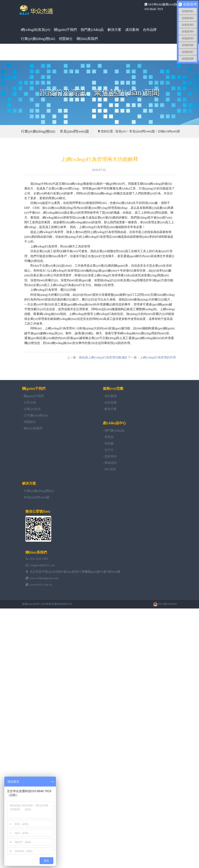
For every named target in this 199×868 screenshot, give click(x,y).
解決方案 (114, 30)
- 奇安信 (108, 437)
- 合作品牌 (110, 403)
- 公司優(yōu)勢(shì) (35, 415)
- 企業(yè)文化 (32, 409)
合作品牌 (150, 30)
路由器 (122, 232)
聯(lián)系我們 (87, 39)
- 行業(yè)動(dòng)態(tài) (38, 491)
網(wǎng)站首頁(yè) (36, 30)
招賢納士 (66, 39)
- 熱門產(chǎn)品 (114, 431)
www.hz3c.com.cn (41, 585)
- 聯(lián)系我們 (32, 428)
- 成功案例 (110, 396)
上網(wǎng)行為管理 (92, 227)
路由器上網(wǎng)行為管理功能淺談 (103, 357)
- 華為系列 (110, 463)
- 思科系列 (110, 456)
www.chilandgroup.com (44, 578)
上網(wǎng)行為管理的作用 (158, 357)
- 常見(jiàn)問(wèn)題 (36, 497)
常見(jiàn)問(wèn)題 (74, 131)
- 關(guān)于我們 (33, 396)
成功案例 (132, 30)
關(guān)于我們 (65, 30)
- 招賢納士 (29, 422)
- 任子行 (108, 450)
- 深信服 (108, 443)
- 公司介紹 (29, 403)
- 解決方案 (110, 409)
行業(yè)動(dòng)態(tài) (38, 39)
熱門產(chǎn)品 (92, 30)
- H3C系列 (110, 469)
